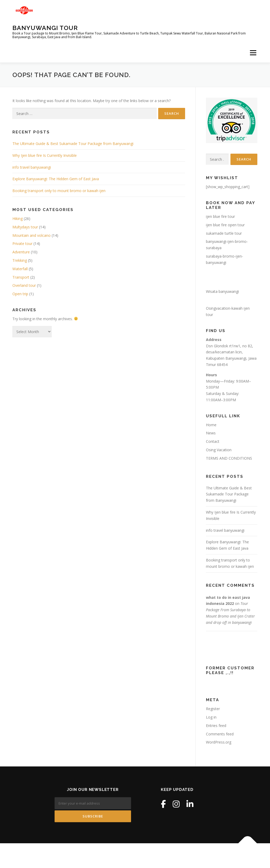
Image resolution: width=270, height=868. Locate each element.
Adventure (21, 252)
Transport (21, 277)
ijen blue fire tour (220, 216)
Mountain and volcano (32, 235)
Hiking (18, 219)
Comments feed (220, 734)
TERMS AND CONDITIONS (229, 458)
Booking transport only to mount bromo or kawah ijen (59, 191)
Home (211, 425)
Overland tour (24, 285)
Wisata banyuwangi (222, 291)
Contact (213, 441)
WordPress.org (219, 742)
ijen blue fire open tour (225, 225)
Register (213, 709)
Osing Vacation (219, 450)
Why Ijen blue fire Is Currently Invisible (45, 155)
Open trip (20, 294)
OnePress (147, 856)
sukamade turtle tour (224, 233)
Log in (211, 717)
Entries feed (216, 726)
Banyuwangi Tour (45, 28)
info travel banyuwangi (32, 167)
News (211, 433)
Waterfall (20, 269)
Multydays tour (25, 227)
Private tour (22, 244)
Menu (253, 53)
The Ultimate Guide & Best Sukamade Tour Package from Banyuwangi (73, 144)
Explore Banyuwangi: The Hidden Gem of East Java (56, 179)
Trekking (20, 260)
